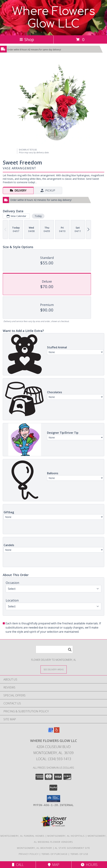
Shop (27, 39)
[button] (53, 799)
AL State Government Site (72, 848)
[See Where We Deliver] (54, 669)
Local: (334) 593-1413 (54, 759)
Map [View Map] (54, 865)
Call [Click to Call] (18, 865)
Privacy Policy (29, 854)
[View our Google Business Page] (50, 732)
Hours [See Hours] (89, 865)
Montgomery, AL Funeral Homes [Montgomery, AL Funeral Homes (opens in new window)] (22, 836)
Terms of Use (79, 854)
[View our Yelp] (57, 732)
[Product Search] (54, 649)
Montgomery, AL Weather (35, 848)
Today (38, 216)
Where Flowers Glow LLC (54, 18)
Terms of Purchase (55, 854)
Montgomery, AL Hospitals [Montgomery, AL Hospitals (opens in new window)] (66, 836)
